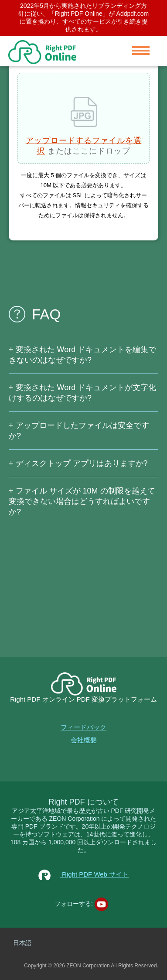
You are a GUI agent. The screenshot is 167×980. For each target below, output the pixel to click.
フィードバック (83, 727)
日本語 (22, 943)
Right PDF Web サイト (83, 874)
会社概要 (84, 740)
